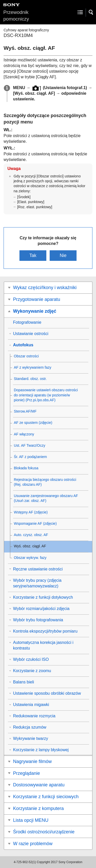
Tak (33, 255)
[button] (91, 12)
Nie (63, 255)
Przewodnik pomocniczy (16, 16)
